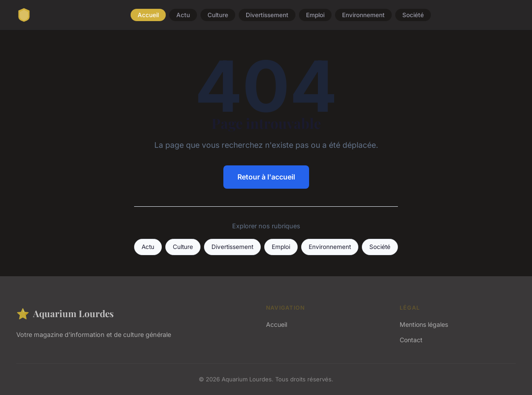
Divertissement (267, 15)
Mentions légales (424, 324)
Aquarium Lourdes (65, 313)
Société (413, 15)
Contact (411, 340)
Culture (218, 15)
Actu (183, 15)
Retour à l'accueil (266, 177)
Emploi (315, 15)
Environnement (363, 15)
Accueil (148, 15)
